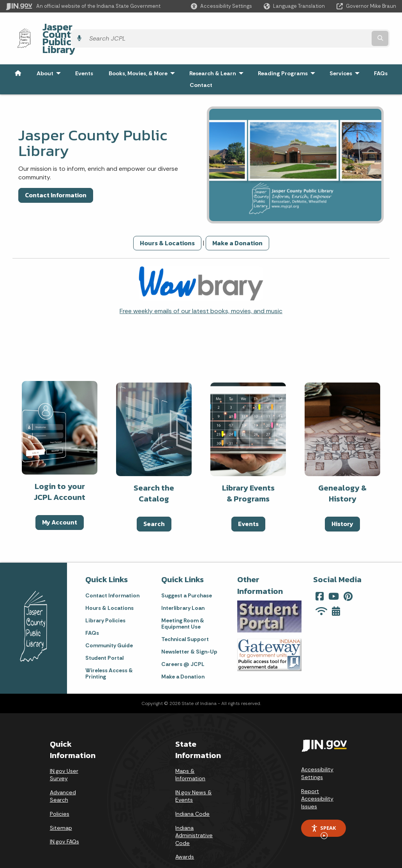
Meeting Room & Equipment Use (183, 602)
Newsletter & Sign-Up (189, 631)
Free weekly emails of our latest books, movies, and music (201, 290)
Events (248, 503)
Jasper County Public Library (100, 28)
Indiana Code (192, 793)
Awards (185, 836)
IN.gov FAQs (64, 820)
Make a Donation (237, 222)
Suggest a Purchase (187, 574)
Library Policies (105, 599)
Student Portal (104, 637)
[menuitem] (18, 52)
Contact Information (56, 174)
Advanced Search (63, 775)
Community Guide (109, 624)
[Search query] (349, 28)
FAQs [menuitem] (381, 52)
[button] (221, 6)
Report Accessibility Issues (317, 778)
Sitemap (61, 807)
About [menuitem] (50, 52)
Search (154, 503)
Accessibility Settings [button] (317, 753)
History (342, 503)
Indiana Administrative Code (194, 814)
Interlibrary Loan (183, 587)
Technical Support (185, 618)
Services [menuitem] (346, 52)
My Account (60, 501)
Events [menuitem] (84, 52)
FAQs (92, 612)
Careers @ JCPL (183, 643)
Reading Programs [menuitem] (288, 52)
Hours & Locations (167, 222)
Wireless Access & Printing (109, 652)
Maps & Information (190, 754)
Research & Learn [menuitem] (218, 52)
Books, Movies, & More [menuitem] (144, 52)
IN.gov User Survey (64, 754)
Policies (60, 793)
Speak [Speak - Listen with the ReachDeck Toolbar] (323, 810)
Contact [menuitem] (201, 64)
